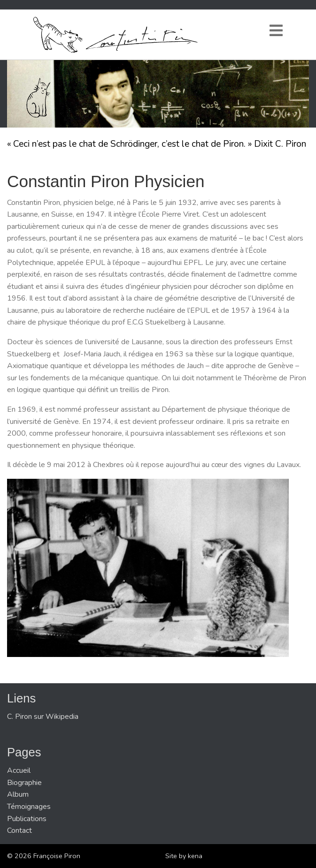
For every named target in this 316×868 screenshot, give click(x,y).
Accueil (19, 770)
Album (18, 794)
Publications (27, 819)
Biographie (24, 783)
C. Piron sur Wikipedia (43, 717)
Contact (19, 830)
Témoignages (29, 807)
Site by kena (184, 856)
